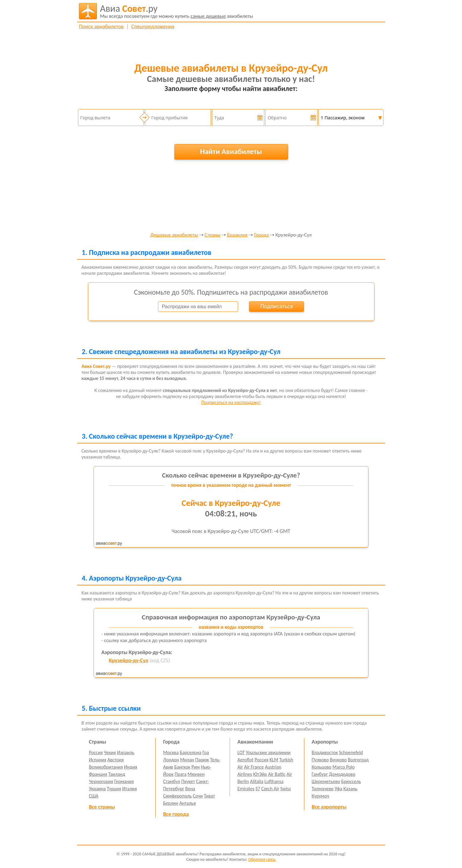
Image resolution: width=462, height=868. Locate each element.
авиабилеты (177, 11)
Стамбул (172, 781)
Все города (176, 814)
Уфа (338, 789)
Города (261, 235)
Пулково (320, 760)
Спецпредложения (153, 27)
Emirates (246, 789)
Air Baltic (277, 774)
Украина (97, 789)
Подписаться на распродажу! (231, 402)
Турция (114, 789)
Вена (190, 789)
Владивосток (325, 752)
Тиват (209, 796)
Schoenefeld (351, 752)
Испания (98, 760)
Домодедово (342, 774)
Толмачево (323, 789)
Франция (98, 774)
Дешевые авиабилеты (174, 235)
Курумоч (321, 796)
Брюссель (351, 781)
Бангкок (182, 767)
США (94, 796)
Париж (202, 760)
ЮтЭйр (260, 774)
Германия (124, 781)
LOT (241, 752)
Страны (212, 235)
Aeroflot (245, 760)
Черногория (101, 781)
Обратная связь (262, 859)
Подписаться (277, 306)
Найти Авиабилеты (231, 151)
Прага (180, 774)
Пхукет (188, 781)
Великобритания (106, 767)
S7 (258, 789)
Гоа (206, 752)
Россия (96, 752)
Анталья (188, 803)
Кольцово (322, 767)
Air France (254, 767)
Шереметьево (326, 781)
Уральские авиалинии (268, 752)
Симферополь (177, 796)
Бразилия (237, 235)
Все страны (102, 807)
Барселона (191, 752)
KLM (274, 760)
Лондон (171, 760)
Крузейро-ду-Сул (129, 660)
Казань (350, 789)
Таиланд (117, 774)
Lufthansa (274, 781)
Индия (131, 767)
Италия (130, 789)
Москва (171, 752)
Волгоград (358, 760)
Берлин (171, 803)
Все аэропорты (329, 807)
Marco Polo (344, 767)
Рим (196, 767)
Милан (187, 760)
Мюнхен (196, 774)
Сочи (198, 796)
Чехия (110, 752)
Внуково (338, 760)
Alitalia (256, 781)
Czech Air (270, 789)
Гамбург (320, 774)
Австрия (116, 760)
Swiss (285, 789)
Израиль (126, 752)
